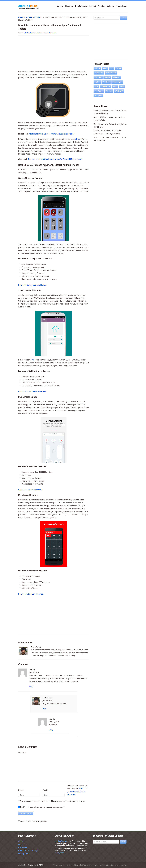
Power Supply (117, 82)
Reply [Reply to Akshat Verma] (45, 709)
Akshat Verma (30, 33)
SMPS (115, 86)
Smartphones (105, 86)
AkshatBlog (23, 865)
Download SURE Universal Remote (32, 391)
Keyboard (117, 77)
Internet (93, 6)
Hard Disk (98, 77)
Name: (21, 790)
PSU (96, 86)
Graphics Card (111, 73)
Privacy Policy (24, 853)
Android (97, 68)
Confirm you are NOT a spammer (33, 821)
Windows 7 (119, 91)
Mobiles (101, 6)
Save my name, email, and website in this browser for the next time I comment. (52, 801)
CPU (111, 68)
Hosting (107, 77)
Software (110, 6)
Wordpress (98, 96)
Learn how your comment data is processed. (77, 792)
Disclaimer (23, 847)
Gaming (60, 6)
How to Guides (81, 6)
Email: (45, 790)
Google (119, 68)
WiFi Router (99, 91)
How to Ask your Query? (28, 850)
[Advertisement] (54, 53)
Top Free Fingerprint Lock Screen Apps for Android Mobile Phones (55, 159)
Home (21, 17)
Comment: (22, 752)
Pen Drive (106, 82)
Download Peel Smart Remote (30, 490)
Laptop (97, 82)
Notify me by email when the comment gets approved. (41, 807)
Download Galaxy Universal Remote (33, 285)
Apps (105, 68)
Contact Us (23, 844)
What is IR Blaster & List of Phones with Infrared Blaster (51, 134)
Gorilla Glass (99, 73)
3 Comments (52, 33)
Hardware (69, 6)
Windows (109, 91)
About (21, 841)
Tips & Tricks (121, 6)
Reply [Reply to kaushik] (31, 687)
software (78, 139)
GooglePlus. (60, 853)
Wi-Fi (34, 360)
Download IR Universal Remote (31, 594)
